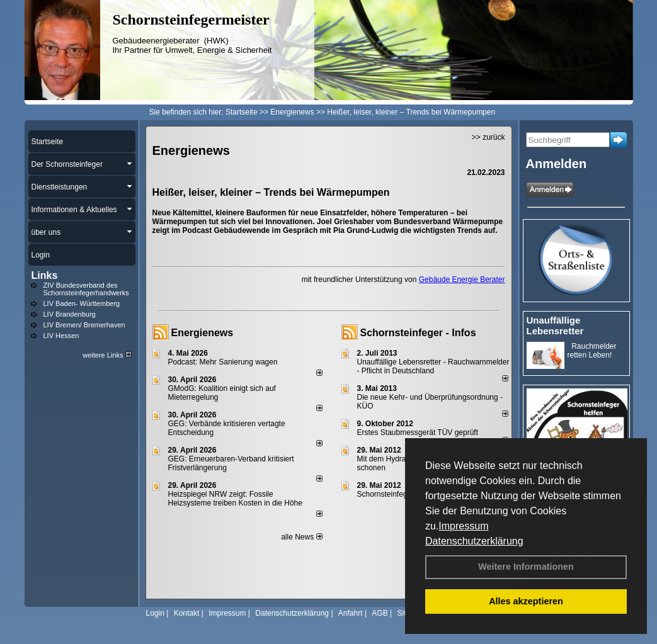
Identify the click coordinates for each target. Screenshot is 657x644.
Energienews (203, 333)
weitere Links (107, 355)
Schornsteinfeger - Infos (418, 333)
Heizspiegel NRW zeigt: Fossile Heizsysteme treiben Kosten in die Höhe (235, 499)
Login (155, 613)
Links (45, 275)
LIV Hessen (61, 336)
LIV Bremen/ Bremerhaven (84, 325)
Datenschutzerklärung (474, 541)
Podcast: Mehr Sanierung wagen (223, 362)
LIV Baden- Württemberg (82, 303)
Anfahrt (351, 613)
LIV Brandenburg (70, 314)
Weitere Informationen (526, 567)
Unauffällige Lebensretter (555, 325)
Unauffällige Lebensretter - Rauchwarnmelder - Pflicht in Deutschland (433, 366)
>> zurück (488, 137)
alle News (301, 537)
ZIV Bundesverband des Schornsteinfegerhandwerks (86, 289)
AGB (380, 613)
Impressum (463, 526)
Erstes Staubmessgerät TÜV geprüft (418, 432)
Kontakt (187, 613)
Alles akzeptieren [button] (526, 601)
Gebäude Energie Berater (462, 280)
